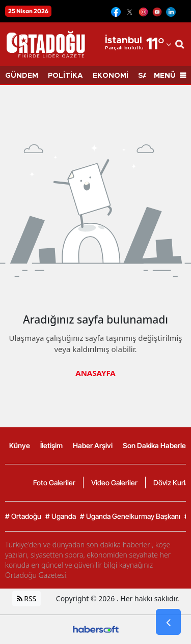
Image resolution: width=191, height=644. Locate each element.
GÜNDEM (22, 76)
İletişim (51, 445)
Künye (20, 445)
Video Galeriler (114, 482)
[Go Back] (168, 622)
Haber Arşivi (93, 445)
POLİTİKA (65, 76)
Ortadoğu (23, 516)
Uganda (61, 516)
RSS (27, 598)
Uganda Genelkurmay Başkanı (130, 516)
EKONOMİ (111, 76)
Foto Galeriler (54, 482)
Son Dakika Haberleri (156, 445)
